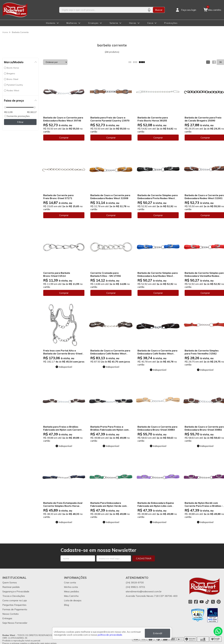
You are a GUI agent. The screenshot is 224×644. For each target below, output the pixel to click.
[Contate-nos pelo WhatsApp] (218, 631)
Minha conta (71, 587)
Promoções (171, 23)
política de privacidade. (110, 635)
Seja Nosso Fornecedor (15, 623)
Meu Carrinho (71, 596)
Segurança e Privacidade (16, 591)
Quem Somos (10, 582)
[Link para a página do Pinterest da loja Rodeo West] (219, 602)
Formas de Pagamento (15, 609)
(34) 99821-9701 (135, 587)
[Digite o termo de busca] (102, 10)
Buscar (159, 10)
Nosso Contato (11, 614)
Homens (51, 23)
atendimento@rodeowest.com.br (144, 591)
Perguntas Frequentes (14, 605)
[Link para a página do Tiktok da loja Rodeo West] (207, 602)
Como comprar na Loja (15, 600)
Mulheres (72, 23)
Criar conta (70, 582)
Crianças (93, 23)
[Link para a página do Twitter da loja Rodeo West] (213, 602)
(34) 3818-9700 (135, 582)
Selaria (114, 23)
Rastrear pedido (11, 587)
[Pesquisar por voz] (149, 10)
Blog (66, 605)
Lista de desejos (73, 600)
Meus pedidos (72, 591)
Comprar (64, 138)
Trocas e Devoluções (14, 596)
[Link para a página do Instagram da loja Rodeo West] (190, 602)
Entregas (7, 618)
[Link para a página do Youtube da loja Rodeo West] (202, 602)
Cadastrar (144, 558)
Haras (133, 23)
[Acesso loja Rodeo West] (186, 10)
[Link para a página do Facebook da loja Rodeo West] (196, 602)
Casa (150, 23)
